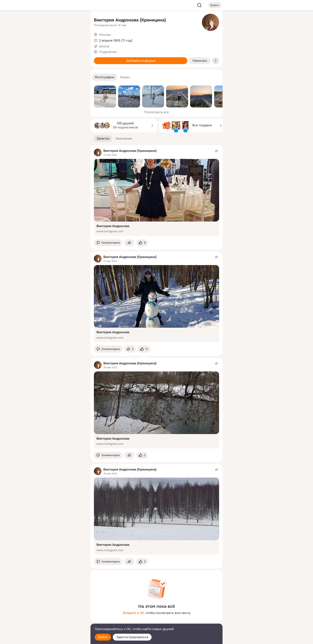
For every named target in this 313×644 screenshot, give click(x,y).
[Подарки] (40, 58)
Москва (105, 35)
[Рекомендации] (59, 77)
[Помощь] (40, 77)
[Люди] (59, 39)
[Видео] (78, 39)
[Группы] (78, 21)
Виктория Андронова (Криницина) (130, 20)
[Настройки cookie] (59, 638)
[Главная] (40, 21)
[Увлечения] (59, 21)
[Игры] (78, 58)
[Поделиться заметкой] (129, 243)
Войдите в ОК (133, 613)
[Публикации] (40, 39)
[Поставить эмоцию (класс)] (142, 243)
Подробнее (108, 52)
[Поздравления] (59, 58)
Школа (104, 46)
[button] (105, 77)
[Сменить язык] (59, 620)
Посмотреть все (156, 112)
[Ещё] (59, 611)
